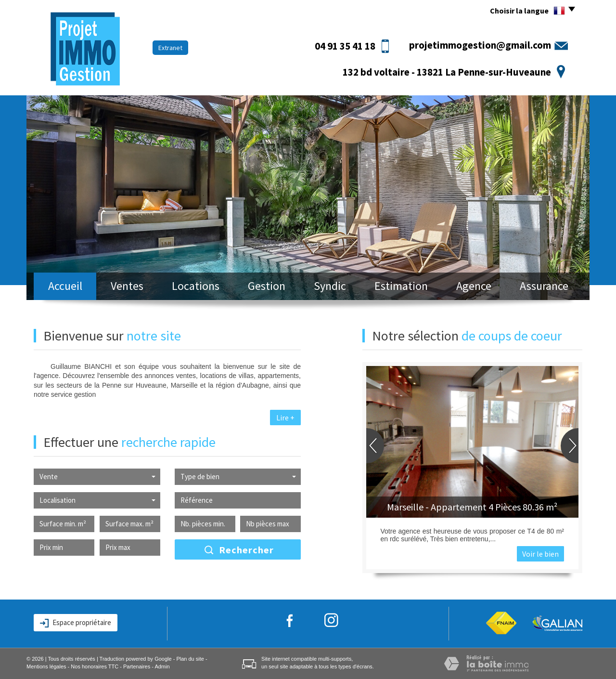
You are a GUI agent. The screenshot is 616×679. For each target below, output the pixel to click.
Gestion (267, 286)
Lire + (285, 418)
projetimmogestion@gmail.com (480, 45)
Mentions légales (46, 666)
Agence (474, 286)
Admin (162, 666)
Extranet (170, 48)
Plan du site (190, 659)
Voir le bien (540, 554)
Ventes (127, 286)
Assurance (544, 286)
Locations (196, 286)
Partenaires (137, 666)
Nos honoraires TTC (95, 666)
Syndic (330, 286)
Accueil (65, 286)
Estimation (401, 286)
